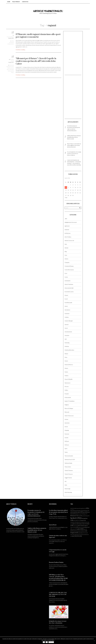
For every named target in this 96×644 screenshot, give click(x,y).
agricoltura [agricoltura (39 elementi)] (83, 508)
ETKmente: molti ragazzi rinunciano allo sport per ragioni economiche (38, 36)
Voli (65, 481)
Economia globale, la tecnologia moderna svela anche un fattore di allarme (74, 153)
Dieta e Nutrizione (69, 284)
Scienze (66, 419)
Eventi (12, 68)
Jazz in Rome (53, 525)
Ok (44, 642)
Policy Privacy (16, 2)
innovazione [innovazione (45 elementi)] (73, 522)
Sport (66, 449)
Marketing (67, 343)
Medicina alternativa (69, 350)
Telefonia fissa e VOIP (70, 459)
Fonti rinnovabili (68, 303)
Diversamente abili (69, 288)
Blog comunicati (29, 20)
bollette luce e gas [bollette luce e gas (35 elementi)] (79, 514)
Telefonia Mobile (68, 463)
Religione (67, 405)
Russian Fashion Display (56, 562)
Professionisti (11, 71)
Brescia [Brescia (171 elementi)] (74, 516)
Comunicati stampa (69, 266)
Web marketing (68, 492)
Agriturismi (67, 226)
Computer (67, 262)
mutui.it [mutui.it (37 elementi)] (75, 526)
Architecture (68, 233)
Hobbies (67, 317)
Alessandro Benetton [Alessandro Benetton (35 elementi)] (78, 510)
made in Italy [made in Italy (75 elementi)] (82, 524)
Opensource (68, 383)
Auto (66, 244)
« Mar (66, 198)
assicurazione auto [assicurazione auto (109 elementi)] (77, 512)
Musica (66, 368)
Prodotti (67, 394)
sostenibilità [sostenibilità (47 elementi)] (81, 533)
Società (12, 44)
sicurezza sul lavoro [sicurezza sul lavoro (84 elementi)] (82, 531)
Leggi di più (51, 642)
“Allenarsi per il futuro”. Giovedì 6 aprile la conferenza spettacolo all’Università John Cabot (36, 61)
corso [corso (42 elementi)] (84, 516)
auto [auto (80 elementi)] (85, 512)
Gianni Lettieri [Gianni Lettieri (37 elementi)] (76, 520)
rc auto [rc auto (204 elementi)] (80, 529)
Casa (66, 255)
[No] (94, 641)
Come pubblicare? (56, 20)
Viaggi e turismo (68, 478)
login (68, 20)
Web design (67, 489)
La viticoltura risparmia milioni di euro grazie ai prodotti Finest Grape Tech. (58, 512)
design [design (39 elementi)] (87, 516)
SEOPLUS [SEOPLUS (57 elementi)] (73, 531)
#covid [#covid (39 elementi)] (72, 508)
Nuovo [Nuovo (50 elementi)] (84, 526)
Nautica (66, 376)
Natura (66, 372)
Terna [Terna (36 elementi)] (86, 533)
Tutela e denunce (69, 470)
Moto (66, 357)
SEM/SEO (67, 423)
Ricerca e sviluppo (69, 408)
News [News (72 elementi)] (80, 526)
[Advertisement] (73, 53)
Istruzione (67, 335)
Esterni (66, 295)
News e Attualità (10, 69)
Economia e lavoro (69, 292)
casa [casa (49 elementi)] (80, 516)
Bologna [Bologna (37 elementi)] (85, 514)
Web (66, 485)
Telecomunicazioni (69, 456)
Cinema (66, 259)
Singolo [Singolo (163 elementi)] (74, 533)
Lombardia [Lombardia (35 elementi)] (83, 522)
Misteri (66, 354)
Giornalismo (67, 310)
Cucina (66, 277)
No (47, 642)
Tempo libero (68, 467)
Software (67, 441)
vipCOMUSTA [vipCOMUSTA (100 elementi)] (77, 536)
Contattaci (25, 2)
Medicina (67, 346)
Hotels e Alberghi (69, 321)
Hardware (67, 314)
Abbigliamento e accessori (71, 222)
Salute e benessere (69, 416)
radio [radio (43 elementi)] (74, 529)
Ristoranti (67, 412)
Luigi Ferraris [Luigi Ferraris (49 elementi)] (75, 524)
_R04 (12, 41)
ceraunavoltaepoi (10, 37)
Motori (66, 361)
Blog (66, 251)
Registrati (78, 20)
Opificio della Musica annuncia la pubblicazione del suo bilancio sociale (74, 137)
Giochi (66, 306)
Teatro (12, 72)
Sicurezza (67, 434)
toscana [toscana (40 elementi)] (72, 535)
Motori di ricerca (69, 365)
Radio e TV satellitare (70, 401)
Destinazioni (67, 281)
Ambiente (67, 230)
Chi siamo (42, 20)
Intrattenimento (68, 332)
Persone (67, 386)
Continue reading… (21, 50)
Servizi (66, 427)
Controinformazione (69, 270)
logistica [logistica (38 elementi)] (79, 522)
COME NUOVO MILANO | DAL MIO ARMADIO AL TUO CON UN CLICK (58, 595)
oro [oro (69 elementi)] (76, 527)
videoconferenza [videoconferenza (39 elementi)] (78, 535)
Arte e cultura (68, 237)
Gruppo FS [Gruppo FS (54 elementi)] (83, 520)
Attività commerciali (69, 241)
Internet (67, 324)
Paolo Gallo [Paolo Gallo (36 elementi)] (81, 527)
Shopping (67, 430)
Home (9, 2)
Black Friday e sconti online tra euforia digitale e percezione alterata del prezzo (74, 145)
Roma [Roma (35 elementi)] (85, 529)
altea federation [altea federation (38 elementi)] (86, 510)
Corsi (66, 273)
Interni (66, 328)
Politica (66, 390)
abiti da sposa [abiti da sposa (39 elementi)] (77, 508)
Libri (66, 339)
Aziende (66, 248)
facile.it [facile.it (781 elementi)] (76, 518)
